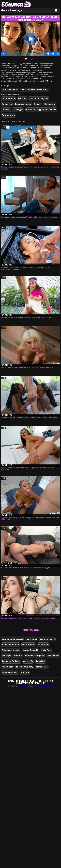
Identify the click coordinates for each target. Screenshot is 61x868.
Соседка (6, 110)
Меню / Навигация (12, 10)
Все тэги (49, 681)
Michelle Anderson (11, 645)
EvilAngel (6, 656)
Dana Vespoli (53, 656)
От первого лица (39, 90)
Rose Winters (29, 645)
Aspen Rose (8, 667)
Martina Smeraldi (30, 650)
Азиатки (25, 90)
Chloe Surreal (8, 99)
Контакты (32, 681)
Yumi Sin (18, 656)
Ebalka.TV (23, 686)
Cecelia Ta (28, 661)
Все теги (25, 672)
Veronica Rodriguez (34, 656)
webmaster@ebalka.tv (45, 686)
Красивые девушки (39, 99)
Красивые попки (23, 104)
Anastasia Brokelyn (11, 661)
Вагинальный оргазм (12, 639)
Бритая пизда (9, 115)
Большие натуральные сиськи (41, 110)
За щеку (38, 104)
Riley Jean (43, 645)
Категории (21, 681)
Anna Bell (40, 661)
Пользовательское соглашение (30, 683)
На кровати (50, 104)
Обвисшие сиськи (11, 650)
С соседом (18, 110)
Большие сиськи (10, 90)
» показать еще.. (31, 630)
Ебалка (11, 681)
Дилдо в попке (47, 639)
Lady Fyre (46, 650)
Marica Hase (42, 667)
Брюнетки (7, 104)
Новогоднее (31, 639)
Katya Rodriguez (10, 672)
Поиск (41, 681)
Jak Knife (22, 99)
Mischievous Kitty (25, 667)
